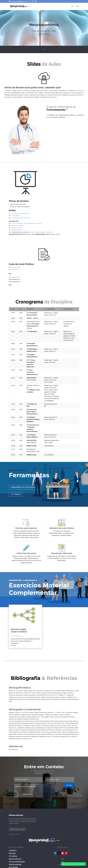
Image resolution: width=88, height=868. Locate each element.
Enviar (69, 785)
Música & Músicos (15, 859)
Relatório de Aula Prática (53, 534)
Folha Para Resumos (35, 546)
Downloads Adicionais (53, 546)
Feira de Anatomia (15, 865)
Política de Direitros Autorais (17, 829)
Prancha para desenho (35, 534)
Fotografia (13, 856)
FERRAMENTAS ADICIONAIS (24, 487)
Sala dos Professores (17, 862)
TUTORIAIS (17, 494)
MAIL (63, 862)
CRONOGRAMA (44, 34)
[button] (73, 864)
